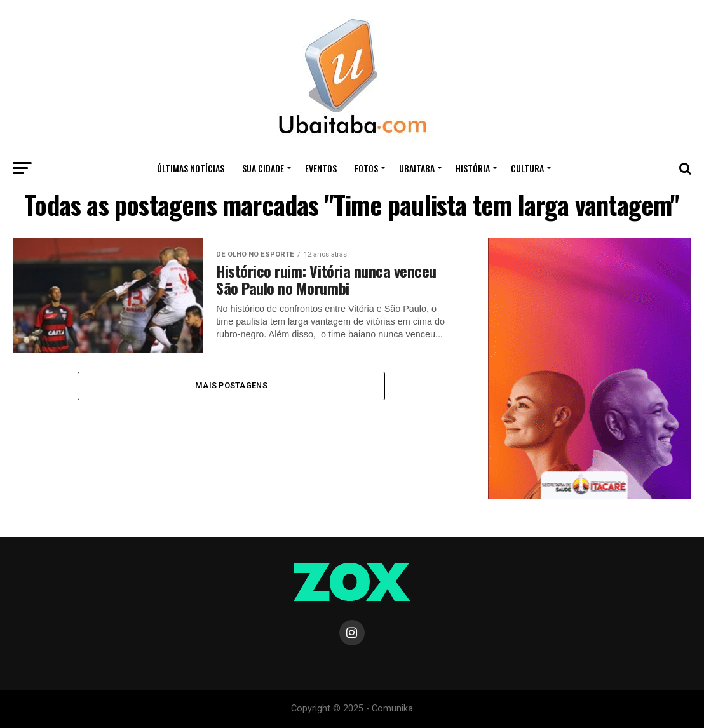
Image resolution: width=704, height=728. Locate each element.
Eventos (321, 168)
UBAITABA (417, 168)
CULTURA (527, 168)
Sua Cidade (263, 168)
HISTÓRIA (473, 168)
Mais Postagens (231, 385)
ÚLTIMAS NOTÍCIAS (191, 168)
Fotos (366, 168)
